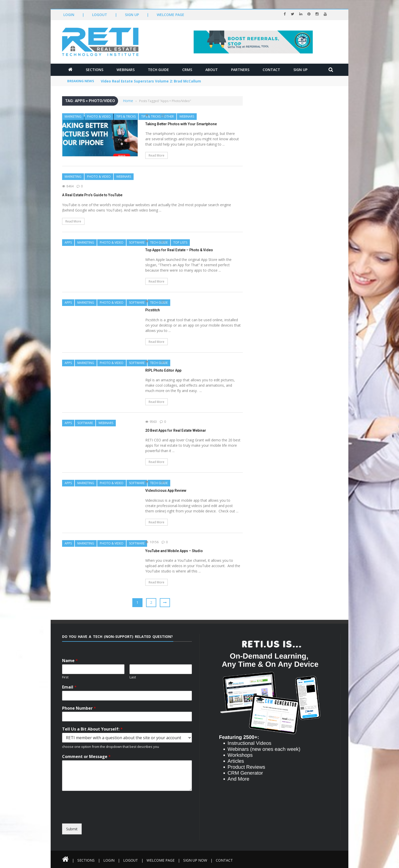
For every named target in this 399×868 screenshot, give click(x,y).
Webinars (126, 70)
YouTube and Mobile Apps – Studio (174, 551)
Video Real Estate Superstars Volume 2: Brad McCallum (151, 81)
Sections (95, 70)
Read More (156, 155)
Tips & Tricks (126, 116)
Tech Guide (158, 70)
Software (137, 242)
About (212, 70)
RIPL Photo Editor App (163, 370)
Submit (72, 829)
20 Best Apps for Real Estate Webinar (176, 430)
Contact (271, 70)
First (65, 677)
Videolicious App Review (166, 491)
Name (70, 661)
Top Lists (180, 242)
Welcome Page (170, 15)
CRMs (187, 70)
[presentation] (109, 819)
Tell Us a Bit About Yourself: (92, 729)
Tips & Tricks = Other (158, 116)
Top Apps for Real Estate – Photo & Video (179, 250)
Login (69, 15)
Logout (100, 15)
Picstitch (153, 310)
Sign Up (132, 15)
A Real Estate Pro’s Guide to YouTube (92, 195)
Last (133, 677)
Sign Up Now (196, 860)
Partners (240, 70)
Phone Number (79, 708)
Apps (68, 242)
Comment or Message (86, 757)
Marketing (73, 116)
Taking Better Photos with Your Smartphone (181, 124)
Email (69, 687)
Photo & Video (99, 116)
